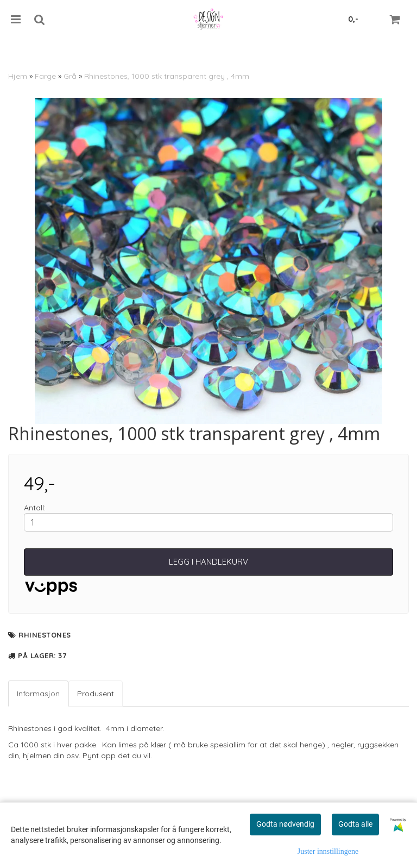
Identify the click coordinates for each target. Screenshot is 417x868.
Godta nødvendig (285, 824)
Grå (70, 76)
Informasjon (38, 694)
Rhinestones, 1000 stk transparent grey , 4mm (167, 76)
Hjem (18, 76)
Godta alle (355, 824)
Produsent (96, 694)
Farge (45, 76)
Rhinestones (45, 635)
